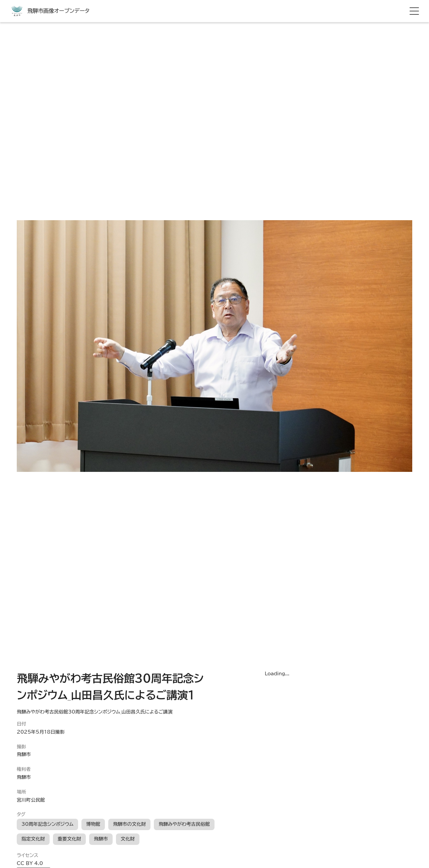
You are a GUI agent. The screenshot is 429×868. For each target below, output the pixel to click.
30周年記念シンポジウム (47, 824)
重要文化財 (69, 839)
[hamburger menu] (414, 11)
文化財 (128, 839)
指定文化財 (33, 839)
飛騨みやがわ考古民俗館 (184, 824)
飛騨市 (101, 839)
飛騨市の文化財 (129, 824)
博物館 (93, 824)
